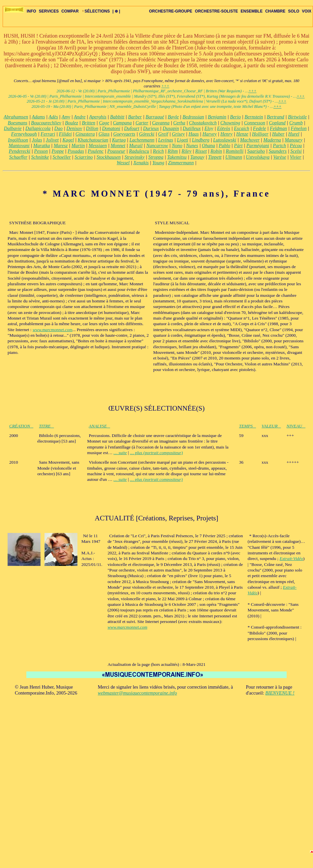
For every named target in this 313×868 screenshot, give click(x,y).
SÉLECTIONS (96, 11)
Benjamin (217, 117)
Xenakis (141, 163)
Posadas (76, 151)
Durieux (151, 128)
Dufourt (131, 128)
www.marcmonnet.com (53, 330)
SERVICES (49, 11)
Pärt (238, 145)
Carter (142, 123)
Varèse (280, 157)
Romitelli (235, 151)
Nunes (192, 145)
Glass (104, 134)
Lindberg (200, 140)
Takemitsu (177, 157)
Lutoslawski (225, 140)
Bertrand (276, 117)
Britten (88, 123)
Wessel (123, 163)
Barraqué (155, 117)
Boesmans (18, 123)
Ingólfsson (18, 140)
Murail (136, 145)
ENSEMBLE (252, 11)
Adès (53, 117)
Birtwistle (297, 117)
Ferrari (48, 134)
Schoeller (62, 157)
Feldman (278, 128)
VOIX (307, 11)
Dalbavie (13, 128)
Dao (58, 128)
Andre (80, 117)
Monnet (118, 145)
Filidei (65, 134)
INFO (31, 11)
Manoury (294, 140)
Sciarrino (84, 157)
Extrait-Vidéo (292, 558)
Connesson (254, 123)
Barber (135, 117)
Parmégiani (258, 145)
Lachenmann (142, 140)
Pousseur (116, 151)
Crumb (296, 123)
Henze (242, 134)
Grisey (178, 134)
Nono (177, 145)
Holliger (260, 134)
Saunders (278, 151)
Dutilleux (192, 128)
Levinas (166, 140)
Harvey (209, 134)
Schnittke (40, 157)
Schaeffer (18, 157)
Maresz (61, 145)
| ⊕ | (116, 11)
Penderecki (20, 151)
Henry (227, 134)
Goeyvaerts (124, 134)
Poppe (57, 151)
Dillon (92, 128)
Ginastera (85, 134)
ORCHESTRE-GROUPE (171, 11)
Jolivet (52, 140)
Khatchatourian (93, 140)
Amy (66, 117)
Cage (104, 123)
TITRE (46, 426)
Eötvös (224, 128)
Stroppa (156, 157)
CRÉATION (21, 426)
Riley (186, 151)
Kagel (68, 140)
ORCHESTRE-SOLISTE (217, 11)
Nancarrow (157, 145)
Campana (122, 123)
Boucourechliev (46, 123)
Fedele (260, 128)
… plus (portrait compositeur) (156, 453)
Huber (278, 134)
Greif (163, 134)
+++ (165, 86)
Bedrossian (193, 117)
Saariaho (256, 151)
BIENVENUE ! (280, 693)
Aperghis (98, 117)
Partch (279, 145)
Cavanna (161, 123)
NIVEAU (296, 426)
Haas (194, 134)
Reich (158, 151)
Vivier (296, 157)
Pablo (225, 145)
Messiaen (98, 145)
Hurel (294, 134)
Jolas (37, 140)
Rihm (173, 151)
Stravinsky (135, 157)
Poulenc (96, 151)
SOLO (294, 11)
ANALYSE (100, 426)
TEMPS (248, 426)
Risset (201, 151)
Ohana (209, 145)
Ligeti (183, 140)
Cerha (179, 123)
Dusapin (171, 128)
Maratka (42, 145)
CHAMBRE (275, 11)
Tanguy (198, 157)
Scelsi (296, 151)
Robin (216, 151)
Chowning (230, 123)
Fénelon (299, 128)
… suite (120, 453)
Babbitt (117, 117)
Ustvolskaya (258, 157)
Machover (250, 140)
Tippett (215, 157)
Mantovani (19, 145)
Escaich (242, 128)
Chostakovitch (203, 123)
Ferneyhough (24, 134)
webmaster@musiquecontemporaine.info (137, 693)
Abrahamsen (16, 117)
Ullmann (234, 157)
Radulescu (139, 151)
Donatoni (111, 128)
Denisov (74, 128)
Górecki (147, 134)
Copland (277, 123)
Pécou (296, 145)
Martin (78, 145)
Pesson (41, 151)
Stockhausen (109, 157)
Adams (38, 117)
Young (158, 163)
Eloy (209, 128)
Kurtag (119, 140)
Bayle (173, 117)
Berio (235, 117)
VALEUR (271, 426)
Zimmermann (181, 163)
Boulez (71, 123)
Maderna (272, 140)
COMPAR (70, 11)
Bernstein (254, 117)
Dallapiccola (38, 128)
